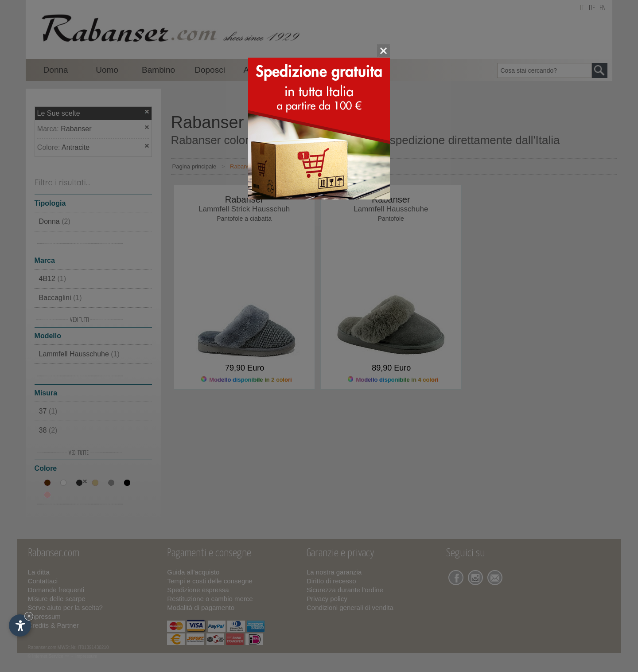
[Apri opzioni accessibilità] (20, 625)
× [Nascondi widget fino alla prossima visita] (29, 616)
